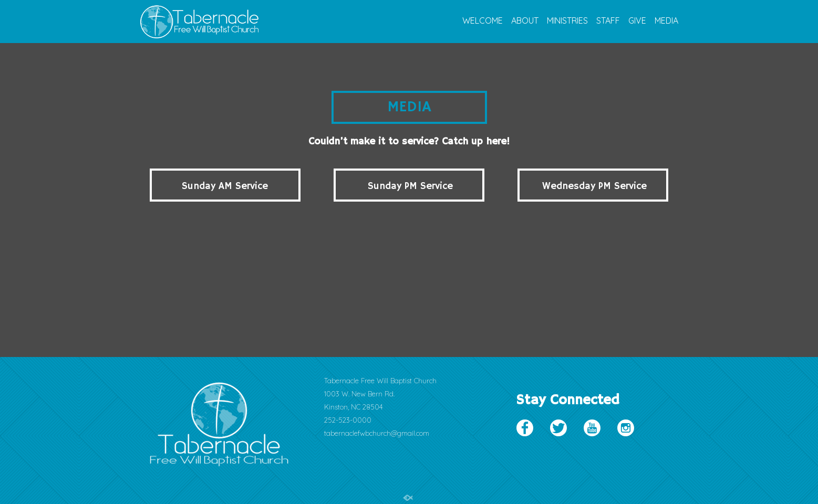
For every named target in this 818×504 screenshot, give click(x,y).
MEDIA (666, 21)
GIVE (637, 21)
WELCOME (483, 21)
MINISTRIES (567, 21)
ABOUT (525, 21)
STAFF (608, 21)
